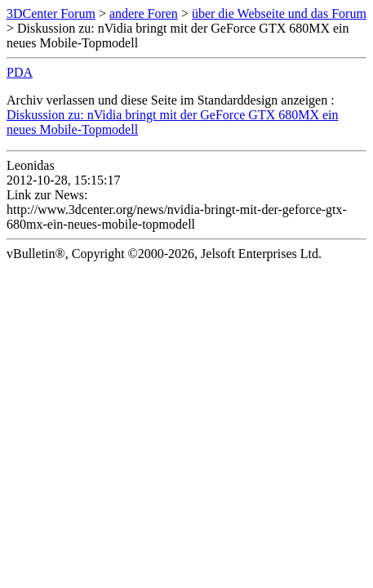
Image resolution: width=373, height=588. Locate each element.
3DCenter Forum (51, 13)
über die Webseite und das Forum (279, 13)
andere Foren (144, 13)
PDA (20, 72)
